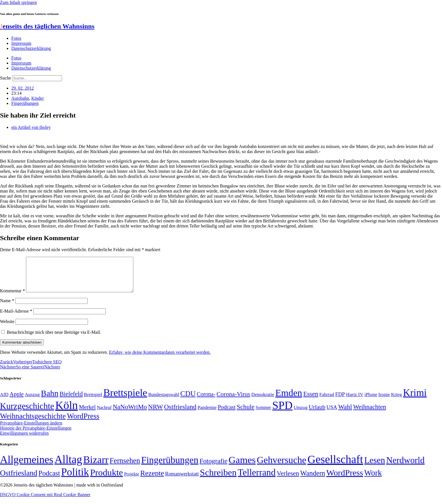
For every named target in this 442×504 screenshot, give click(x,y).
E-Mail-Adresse (16, 318)
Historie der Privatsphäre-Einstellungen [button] (36, 435)
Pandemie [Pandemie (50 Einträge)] (207, 414)
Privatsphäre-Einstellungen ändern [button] (31, 430)
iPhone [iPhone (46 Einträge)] (371, 401)
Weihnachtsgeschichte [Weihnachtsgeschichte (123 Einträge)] (33, 423)
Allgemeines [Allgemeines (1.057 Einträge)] (27, 466)
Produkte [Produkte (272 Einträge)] (107, 479)
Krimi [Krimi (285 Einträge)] (415, 400)
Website (7, 328)
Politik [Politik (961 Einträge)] (75, 479)
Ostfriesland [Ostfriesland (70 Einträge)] (19, 480)
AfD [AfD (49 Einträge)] (4, 401)
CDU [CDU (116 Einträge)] (188, 400)
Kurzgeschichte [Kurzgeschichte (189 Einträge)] (27, 413)
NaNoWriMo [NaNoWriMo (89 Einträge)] (130, 414)
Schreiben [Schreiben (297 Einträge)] (218, 479)
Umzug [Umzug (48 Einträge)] (301, 414)
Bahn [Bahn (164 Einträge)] (50, 400)
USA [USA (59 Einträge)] (332, 414)
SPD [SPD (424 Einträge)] (282, 412)
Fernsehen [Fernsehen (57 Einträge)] (125, 467)
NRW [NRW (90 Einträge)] (155, 414)
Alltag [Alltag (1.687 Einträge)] (68, 466)
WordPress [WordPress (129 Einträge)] (83, 423)
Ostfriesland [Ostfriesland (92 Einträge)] (180, 414)
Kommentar (12, 298)
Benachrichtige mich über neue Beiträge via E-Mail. (54, 339)
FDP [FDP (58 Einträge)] (340, 401)
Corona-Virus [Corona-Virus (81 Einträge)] (233, 401)
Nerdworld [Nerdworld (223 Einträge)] (405, 467)
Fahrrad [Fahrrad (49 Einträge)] (327, 401)
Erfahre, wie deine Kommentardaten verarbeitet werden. (160, 359)
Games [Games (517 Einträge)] (242, 467)
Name (7, 307)
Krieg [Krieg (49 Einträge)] (396, 401)
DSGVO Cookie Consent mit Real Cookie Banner (45, 501)
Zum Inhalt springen (18, 2)
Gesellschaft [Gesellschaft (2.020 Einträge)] (335, 466)
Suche (5, 78)
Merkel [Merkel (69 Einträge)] (87, 414)
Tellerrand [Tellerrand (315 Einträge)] (257, 479)
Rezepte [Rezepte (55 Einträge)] (152, 480)
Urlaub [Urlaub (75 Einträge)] (317, 414)
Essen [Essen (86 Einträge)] (311, 401)
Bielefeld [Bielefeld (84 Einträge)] (71, 401)
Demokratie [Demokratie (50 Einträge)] (263, 401)
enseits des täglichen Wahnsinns (47, 26)
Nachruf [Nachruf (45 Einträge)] (104, 414)
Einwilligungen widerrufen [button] (24, 440)
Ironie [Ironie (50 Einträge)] (384, 401)
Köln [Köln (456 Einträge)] (67, 412)
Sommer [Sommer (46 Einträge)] (263, 414)
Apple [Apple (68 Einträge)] (17, 401)
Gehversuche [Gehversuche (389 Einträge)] (281, 467)
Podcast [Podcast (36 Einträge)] (49, 480)
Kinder (37, 98)
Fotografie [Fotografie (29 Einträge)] (214, 468)
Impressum (21, 43)
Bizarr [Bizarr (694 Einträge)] (96, 467)
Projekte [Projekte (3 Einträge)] (132, 481)
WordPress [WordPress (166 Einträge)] (345, 479)
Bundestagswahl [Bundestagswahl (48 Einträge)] (164, 401)
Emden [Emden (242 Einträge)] (289, 400)
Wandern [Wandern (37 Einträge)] (313, 480)
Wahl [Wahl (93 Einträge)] (345, 414)
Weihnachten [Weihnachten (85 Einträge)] (370, 414)
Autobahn (20, 98)
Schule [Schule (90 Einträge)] (246, 414)
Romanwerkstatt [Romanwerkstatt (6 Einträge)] (182, 481)
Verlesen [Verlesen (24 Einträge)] (288, 480)
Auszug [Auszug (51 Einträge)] (32, 401)
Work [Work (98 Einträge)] (373, 480)
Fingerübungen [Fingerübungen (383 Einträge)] (170, 467)
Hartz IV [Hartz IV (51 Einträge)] (355, 401)
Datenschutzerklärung (31, 48)
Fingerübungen (25, 103)
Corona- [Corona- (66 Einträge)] (206, 401)
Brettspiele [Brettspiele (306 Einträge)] (125, 399)
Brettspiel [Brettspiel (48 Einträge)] (93, 401)
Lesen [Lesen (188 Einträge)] (375, 467)
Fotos (16, 38)
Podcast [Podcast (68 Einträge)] (226, 414)
